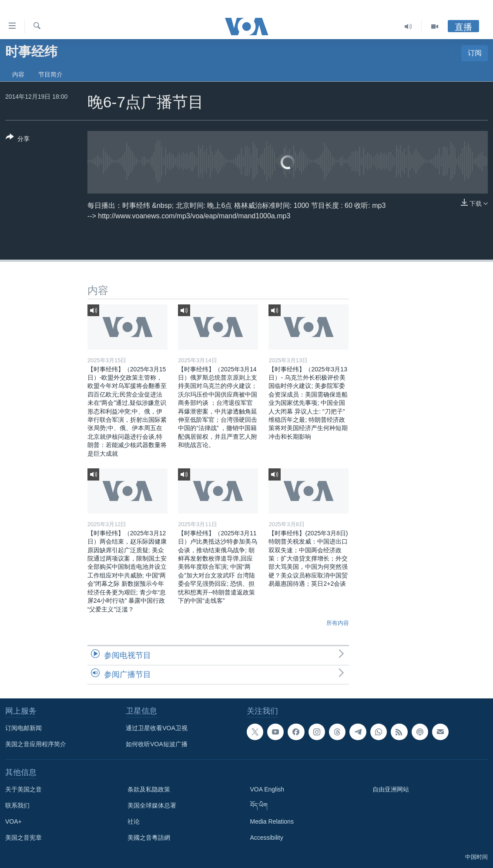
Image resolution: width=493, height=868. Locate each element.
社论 (134, 821)
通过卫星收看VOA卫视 (157, 728)
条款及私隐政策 (149, 789)
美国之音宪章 (23, 838)
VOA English (267, 789)
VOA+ (13, 821)
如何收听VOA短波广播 (157, 744)
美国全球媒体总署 (152, 805)
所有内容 (338, 623)
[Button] (18, 140)
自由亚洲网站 (391, 789)
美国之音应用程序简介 (36, 744)
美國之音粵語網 (149, 838)
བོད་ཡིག (259, 805)
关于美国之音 (23, 789)
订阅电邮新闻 (23, 728)
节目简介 (50, 74)
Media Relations (272, 821)
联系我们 (17, 805)
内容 (18, 74)
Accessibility (267, 838)
